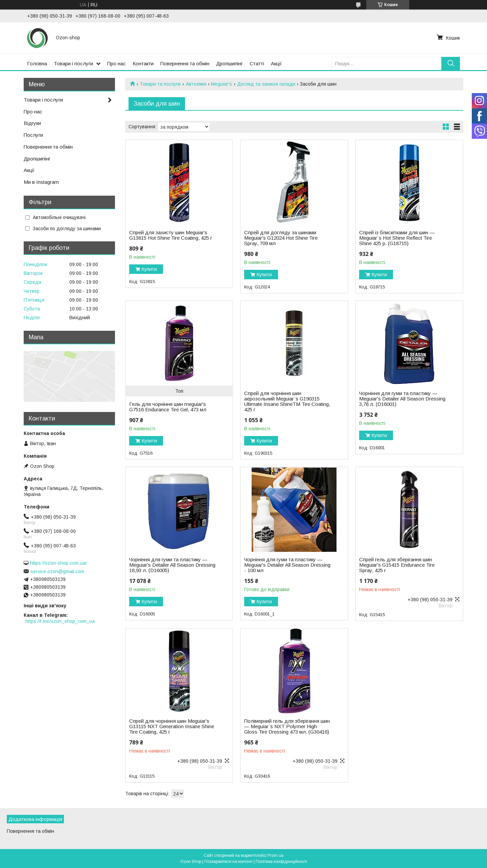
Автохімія (196, 84)
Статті (257, 63)
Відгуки (32, 123)
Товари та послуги (160, 84)
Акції (276, 63)
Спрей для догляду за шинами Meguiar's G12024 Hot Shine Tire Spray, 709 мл (281, 238)
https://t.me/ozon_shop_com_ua (60, 621)
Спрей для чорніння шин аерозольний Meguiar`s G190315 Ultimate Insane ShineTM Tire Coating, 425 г (287, 402)
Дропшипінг (229, 63)
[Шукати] (451, 63)
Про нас (117, 63)
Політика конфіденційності (281, 862)
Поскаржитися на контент (228, 862)
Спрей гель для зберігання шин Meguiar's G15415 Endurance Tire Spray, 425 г (397, 565)
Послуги (33, 135)
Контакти (143, 63)
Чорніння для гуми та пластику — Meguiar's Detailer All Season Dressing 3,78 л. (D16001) (402, 399)
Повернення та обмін (185, 63)
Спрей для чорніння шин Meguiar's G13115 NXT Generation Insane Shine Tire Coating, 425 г (172, 726)
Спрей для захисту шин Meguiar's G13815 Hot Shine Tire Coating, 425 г (171, 235)
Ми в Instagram (41, 182)
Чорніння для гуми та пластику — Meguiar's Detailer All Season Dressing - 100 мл (287, 565)
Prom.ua (275, 855)
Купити (149, 269)
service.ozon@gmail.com (57, 571)
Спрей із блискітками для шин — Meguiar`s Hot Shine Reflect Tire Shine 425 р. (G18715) (397, 238)
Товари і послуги (73, 63)
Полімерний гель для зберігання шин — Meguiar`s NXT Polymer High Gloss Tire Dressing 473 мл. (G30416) (287, 726)
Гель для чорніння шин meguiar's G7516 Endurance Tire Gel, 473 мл (168, 407)
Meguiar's (222, 84)
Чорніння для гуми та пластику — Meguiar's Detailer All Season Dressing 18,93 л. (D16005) (172, 565)
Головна (37, 63)
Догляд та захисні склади (266, 84)
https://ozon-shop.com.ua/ (58, 563)
